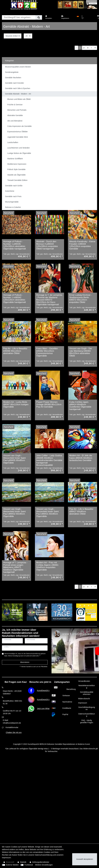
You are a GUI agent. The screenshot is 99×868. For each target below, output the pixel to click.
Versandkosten (84, 681)
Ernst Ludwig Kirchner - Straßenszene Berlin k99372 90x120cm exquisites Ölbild (81, 299)
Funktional (29, 865)
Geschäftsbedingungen (87, 708)
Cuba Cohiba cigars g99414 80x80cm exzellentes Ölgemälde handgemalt (80, 406)
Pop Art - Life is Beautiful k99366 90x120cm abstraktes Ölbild (15, 351)
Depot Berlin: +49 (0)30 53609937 (12, 692)
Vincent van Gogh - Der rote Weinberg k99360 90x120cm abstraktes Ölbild (81, 352)
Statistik (23, 862)
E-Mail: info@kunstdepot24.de (12, 722)
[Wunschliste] (88, 17)
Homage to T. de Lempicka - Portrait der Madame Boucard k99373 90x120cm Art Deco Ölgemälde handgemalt (49, 300)
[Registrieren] (68, 17)
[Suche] (39, 17)
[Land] (78, 16)
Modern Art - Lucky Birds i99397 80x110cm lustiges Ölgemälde (16, 404)
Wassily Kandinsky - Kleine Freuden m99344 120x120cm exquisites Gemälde (82, 245)
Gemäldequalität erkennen (87, 693)
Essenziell (10, 862)
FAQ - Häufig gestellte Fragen (87, 721)
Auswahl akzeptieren (85, 859)
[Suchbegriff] (19, 17)
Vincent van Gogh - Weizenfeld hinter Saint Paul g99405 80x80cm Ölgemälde (14, 459)
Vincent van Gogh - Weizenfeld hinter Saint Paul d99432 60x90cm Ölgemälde (14, 513)
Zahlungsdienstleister (41, 862)
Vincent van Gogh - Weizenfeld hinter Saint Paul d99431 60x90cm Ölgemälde (47, 513)
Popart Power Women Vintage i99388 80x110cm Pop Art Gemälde (49, 404)
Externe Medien (12, 865)
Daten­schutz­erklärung (44, 855)
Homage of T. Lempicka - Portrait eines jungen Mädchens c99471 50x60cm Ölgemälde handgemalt (15, 567)
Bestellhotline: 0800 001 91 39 (12, 702)
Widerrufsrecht (84, 699)
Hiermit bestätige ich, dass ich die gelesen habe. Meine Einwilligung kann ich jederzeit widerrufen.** (25, 655)
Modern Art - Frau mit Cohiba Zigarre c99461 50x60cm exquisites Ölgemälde (47, 566)
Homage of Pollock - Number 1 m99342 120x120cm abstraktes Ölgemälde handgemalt (15, 299)
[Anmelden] (52, 17)
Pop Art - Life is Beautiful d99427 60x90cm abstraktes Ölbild (81, 511)
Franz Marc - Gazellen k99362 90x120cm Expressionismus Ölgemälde (47, 352)
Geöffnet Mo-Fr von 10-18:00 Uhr (12, 712)
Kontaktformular (12, 727)
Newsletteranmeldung (87, 687)
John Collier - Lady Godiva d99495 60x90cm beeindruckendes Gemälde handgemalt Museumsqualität (49, 460)
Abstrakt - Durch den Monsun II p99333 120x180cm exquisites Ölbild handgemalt (47, 245)
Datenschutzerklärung (87, 715)
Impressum (83, 703)
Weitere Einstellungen (44, 865)
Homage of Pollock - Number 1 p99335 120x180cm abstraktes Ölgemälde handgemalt (15, 245)
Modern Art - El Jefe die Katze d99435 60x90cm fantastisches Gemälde (81, 458)
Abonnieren (25, 662)
